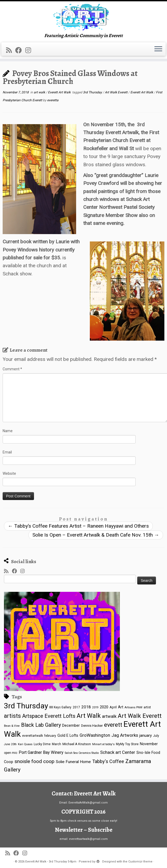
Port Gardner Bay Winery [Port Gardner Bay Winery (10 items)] (41, 752)
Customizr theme (140, 862)
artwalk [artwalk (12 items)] (109, 716)
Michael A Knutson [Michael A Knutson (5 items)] (77, 744)
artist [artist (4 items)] (147, 707)
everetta (53, 100)
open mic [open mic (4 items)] (11, 753)
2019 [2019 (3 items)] (95, 707)
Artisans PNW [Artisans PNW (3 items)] (133, 707)
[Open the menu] (158, 49)
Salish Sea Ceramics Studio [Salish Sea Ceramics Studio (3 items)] (82, 753)
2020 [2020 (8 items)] (104, 707)
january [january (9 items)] (146, 735)
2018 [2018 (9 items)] (86, 707)
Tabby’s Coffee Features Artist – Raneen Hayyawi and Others (78, 526)
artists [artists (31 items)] (12, 716)
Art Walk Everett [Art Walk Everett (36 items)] (140, 716)
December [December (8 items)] (71, 725)
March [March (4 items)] (57, 744)
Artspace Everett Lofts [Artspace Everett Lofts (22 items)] (49, 716)
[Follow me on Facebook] (20, 50)
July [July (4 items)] (156, 736)
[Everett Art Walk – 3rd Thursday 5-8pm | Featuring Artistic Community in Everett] (84, 17)
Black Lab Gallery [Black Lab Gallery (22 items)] (41, 725)
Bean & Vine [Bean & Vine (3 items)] (12, 726)
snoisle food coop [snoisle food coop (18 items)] (35, 761)
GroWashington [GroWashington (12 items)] (95, 735)
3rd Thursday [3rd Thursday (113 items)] (26, 706)
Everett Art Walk (60, 92)
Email (7, 452)
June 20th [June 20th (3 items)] (10, 744)
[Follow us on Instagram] (30, 50)
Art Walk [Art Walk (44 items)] (89, 716)
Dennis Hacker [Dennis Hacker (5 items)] (92, 726)
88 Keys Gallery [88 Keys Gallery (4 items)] (60, 707)
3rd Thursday (93, 92)
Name (8, 431)
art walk (40, 92)
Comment (12, 369)
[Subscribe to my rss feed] (11, 50)
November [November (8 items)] (149, 744)
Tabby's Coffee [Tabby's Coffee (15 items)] (108, 761)
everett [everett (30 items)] (113, 725)
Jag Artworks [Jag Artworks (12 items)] (125, 735)
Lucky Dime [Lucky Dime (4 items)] (42, 744)
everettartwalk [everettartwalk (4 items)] (33, 736)
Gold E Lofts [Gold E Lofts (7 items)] (68, 735)
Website (9, 473)
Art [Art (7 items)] (121, 707)
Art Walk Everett (117, 92)
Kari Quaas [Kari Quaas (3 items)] (25, 744)
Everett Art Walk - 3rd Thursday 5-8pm (51, 862)
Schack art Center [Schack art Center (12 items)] (118, 752)
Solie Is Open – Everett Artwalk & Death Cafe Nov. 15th (96, 535)
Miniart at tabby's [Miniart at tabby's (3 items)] (103, 744)
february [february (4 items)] (50, 736)
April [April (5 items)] (113, 707)
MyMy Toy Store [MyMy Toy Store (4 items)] (127, 744)
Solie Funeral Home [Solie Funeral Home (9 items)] (73, 762)
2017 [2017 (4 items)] (76, 707)
